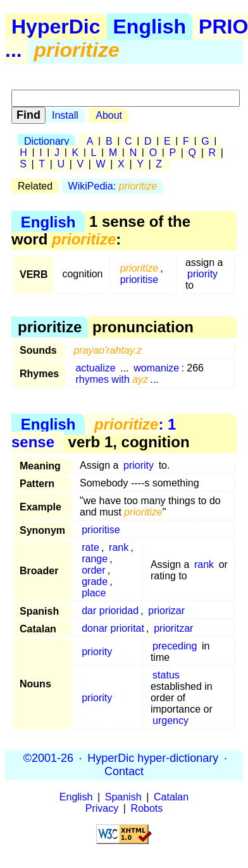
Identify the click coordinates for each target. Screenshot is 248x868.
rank (119, 547)
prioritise (139, 280)
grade (95, 582)
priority (202, 274)
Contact (124, 771)
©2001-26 (48, 758)
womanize (156, 368)
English (150, 27)
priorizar (166, 611)
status (166, 675)
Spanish (123, 797)
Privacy (102, 808)
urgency (170, 720)
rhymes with (112, 379)
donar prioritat (113, 628)
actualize (95, 368)
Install (65, 115)
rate (90, 547)
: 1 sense (94, 433)
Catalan (171, 797)
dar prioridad (110, 611)
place (94, 593)
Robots (147, 808)
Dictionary (46, 141)
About (109, 115)
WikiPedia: (113, 186)
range (95, 559)
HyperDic (56, 27)
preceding (175, 646)
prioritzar (173, 628)
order (93, 570)
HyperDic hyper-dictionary (153, 758)
